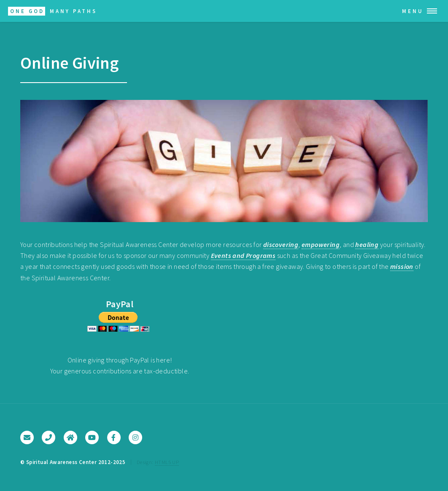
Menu (413, 11)
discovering (281, 244)
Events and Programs (243, 255)
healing (367, 244)
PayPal (120, 304)
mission (402, 266)
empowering (321, 244)
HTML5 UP (167, 462)
